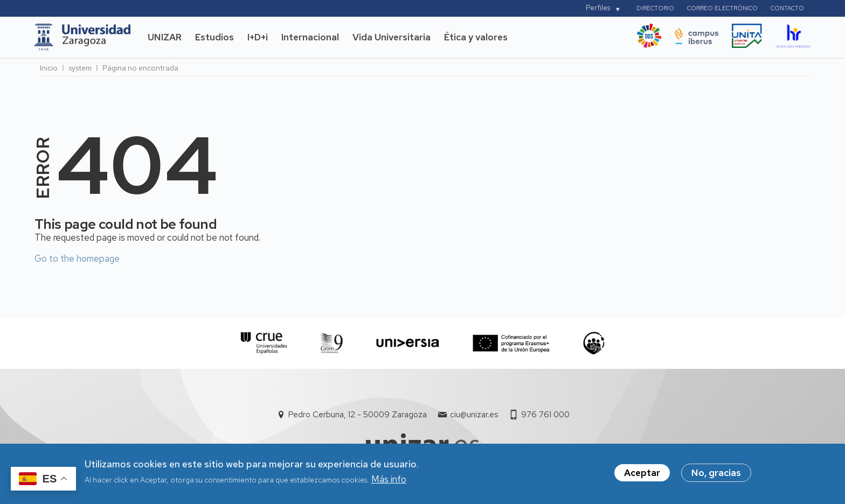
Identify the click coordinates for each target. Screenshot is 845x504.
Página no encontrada (140, 68)
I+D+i (258, 37)
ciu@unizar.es (474, 415)
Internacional (310, 37)
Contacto (787, 8)
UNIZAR (165, 37)
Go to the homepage (77, 258)
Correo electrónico (722, 8)
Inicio (49, 68)
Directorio (655, 8)
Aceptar (642, 477)
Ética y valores (476, 37)
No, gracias (716, 477)
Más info (389, 484)
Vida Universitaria (392, 37)
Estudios (214, 37)
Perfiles (598, 8)
